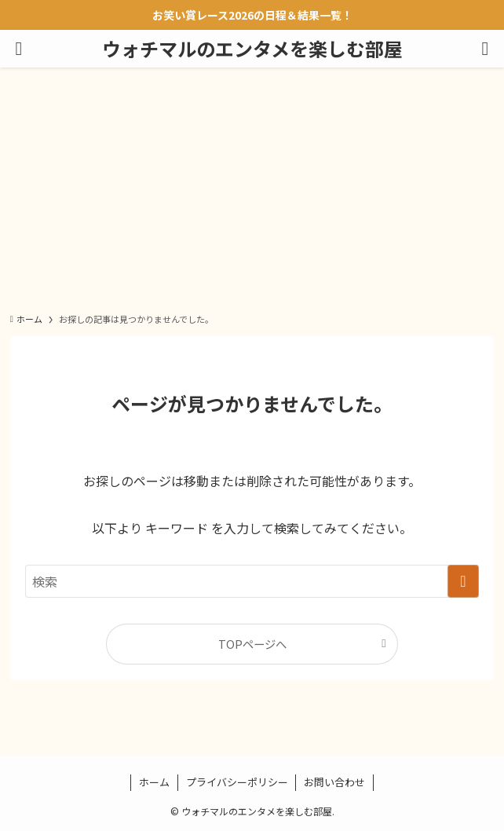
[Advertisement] (252, 185)
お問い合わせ (334, 782)
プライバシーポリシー (237, 782)
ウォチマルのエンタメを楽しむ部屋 (252, 49)
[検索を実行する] (463, 581)
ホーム (154, 782)
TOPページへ (252, 644)
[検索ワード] (252, 581)
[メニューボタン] (19, 49)
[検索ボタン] (485, 49)
